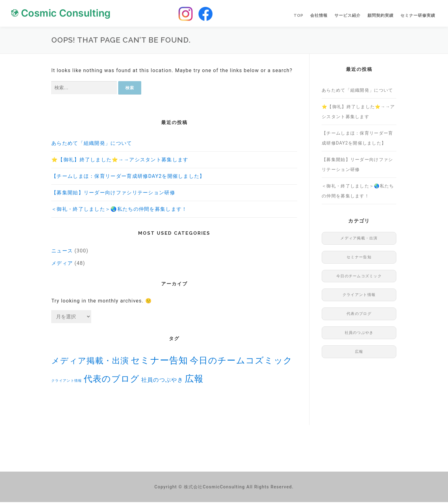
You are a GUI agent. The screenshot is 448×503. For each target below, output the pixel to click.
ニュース (62, 252)
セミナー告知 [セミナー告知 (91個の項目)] (159, 361)
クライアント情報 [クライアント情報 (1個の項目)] (67, 382)
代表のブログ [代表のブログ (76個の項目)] (112, 380)
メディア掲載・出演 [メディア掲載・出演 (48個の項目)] (90, 362)
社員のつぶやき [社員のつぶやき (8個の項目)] (162, 381)
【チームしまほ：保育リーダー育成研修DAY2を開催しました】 (128, 177)
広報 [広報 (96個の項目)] (194, 380)
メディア (62, 264)
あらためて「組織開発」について (92, 144)
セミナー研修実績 (418, 16)
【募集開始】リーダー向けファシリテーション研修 (113, 194)
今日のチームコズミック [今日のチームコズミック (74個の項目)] (241, 361)
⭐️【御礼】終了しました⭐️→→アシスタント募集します (120, 161)
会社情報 (319, 16)
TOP (299, 16)
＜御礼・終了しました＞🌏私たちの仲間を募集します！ (119, 210)
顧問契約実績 (380, 16)
